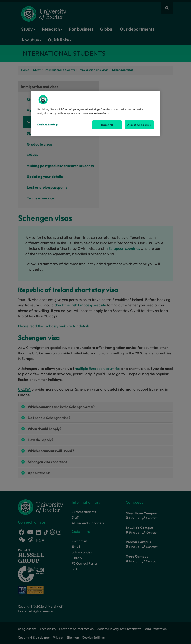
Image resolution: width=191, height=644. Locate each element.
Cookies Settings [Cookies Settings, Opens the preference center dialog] (48, 125)
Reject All (107, 125)
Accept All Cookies (139, 125)
